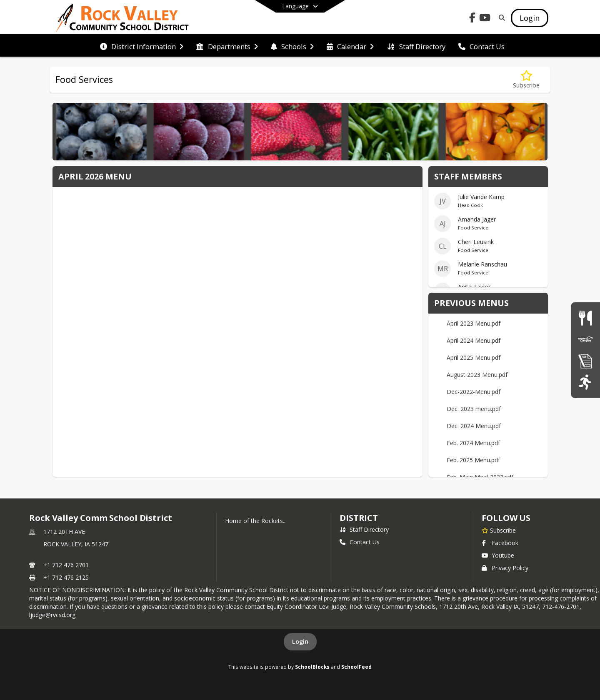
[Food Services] (585, 318)
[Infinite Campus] (585, 339)
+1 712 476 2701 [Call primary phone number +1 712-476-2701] (66, 565)
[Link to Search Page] (500, 18)
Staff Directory (364, 529)
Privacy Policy (505, 568)
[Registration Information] (585, 361)
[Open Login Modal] (530, 18)
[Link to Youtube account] (485, 19)
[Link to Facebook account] (472, 19)
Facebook (500, 543)
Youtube (498, 555)
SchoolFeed (356, 667)
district (359, 518)
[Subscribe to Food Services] (526, 80)
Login (300, 641)
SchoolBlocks (312, 667)
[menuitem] (142, 46)
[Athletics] (585, 382)
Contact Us (360, 542)
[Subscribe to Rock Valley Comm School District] (499, 530)
